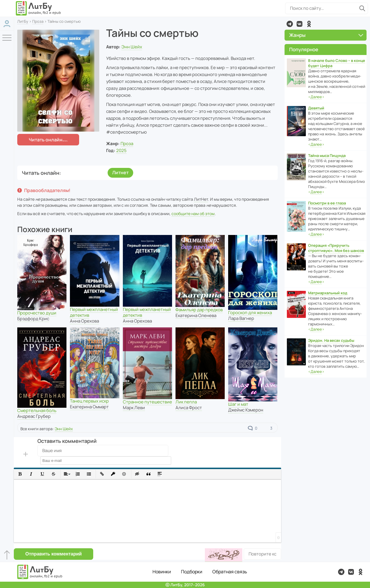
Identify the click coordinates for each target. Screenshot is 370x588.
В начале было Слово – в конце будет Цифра (337, 63)
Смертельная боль (37, 410)
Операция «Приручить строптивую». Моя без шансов (336, 248)
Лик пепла (186, 402)
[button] (20, 474)
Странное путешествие (147, 402)
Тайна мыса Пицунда (327, 155)
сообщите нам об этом (193, 214)
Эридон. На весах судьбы (331, 340)
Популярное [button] (304, 49)
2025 (121, 150)
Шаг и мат (238, 404)
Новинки (162, 572)
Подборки (192, 572)
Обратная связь (230, 572)
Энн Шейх (132, 47)
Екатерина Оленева (196, 315)
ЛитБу (23, 21)
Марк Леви (134, 408)
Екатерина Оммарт (89, 407)
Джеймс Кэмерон (246, 410)
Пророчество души (37, 313)
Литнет (120, 172)
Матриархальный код (328, 293)
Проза (38, 21)
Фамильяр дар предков (199, 310)
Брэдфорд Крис (33, 319)
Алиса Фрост (189, 408)
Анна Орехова (84, 321)
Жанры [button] (326, 35)
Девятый (316, 108)
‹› (316, 97)
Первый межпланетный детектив (94, 312)
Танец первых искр (89, 401)
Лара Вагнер (241, 318)
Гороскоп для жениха (250, 313)
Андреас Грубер (34, 416)
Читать (46, 140)
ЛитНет (201, 199)
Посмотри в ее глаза (327, 203)
